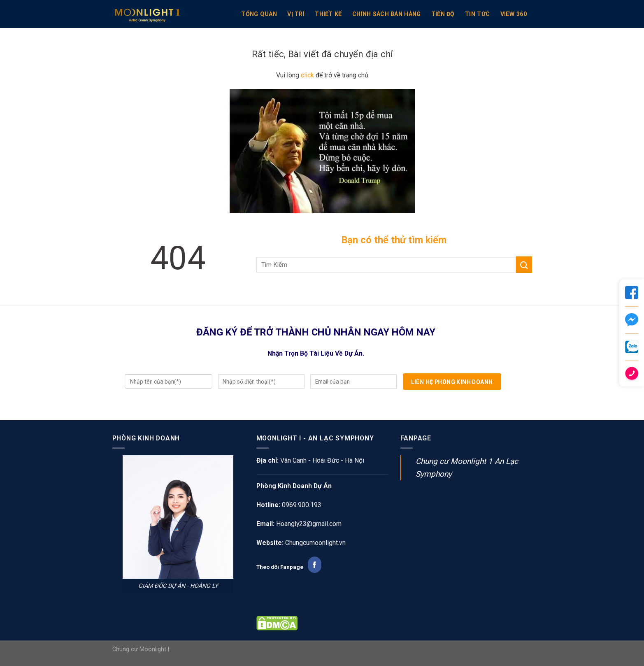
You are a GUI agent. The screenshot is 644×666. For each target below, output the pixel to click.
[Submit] (524, 265)
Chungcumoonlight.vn (315, 543)
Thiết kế (328, 14)
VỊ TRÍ (296, 14)
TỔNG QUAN (259, 14)
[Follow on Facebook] (315, 565)
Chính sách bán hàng (386, 14)
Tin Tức (477, 14)
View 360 (514, 14)
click (307, 75)
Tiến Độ (443, 14)
